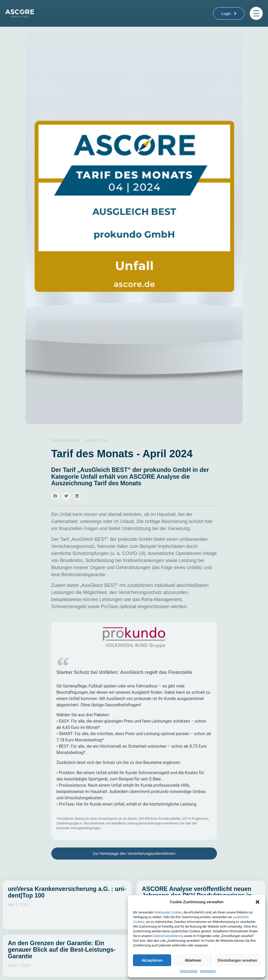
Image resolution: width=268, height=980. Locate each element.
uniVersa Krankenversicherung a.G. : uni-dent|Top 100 (67, 892)
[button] (258, 902)
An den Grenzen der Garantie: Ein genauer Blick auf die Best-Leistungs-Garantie (62, 950)
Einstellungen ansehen (238, 960)
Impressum (208, 971)
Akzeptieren (152, 960)
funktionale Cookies (168, 912)
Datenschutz (189, 971)
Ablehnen (193, 960)
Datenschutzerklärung (168, 936)
